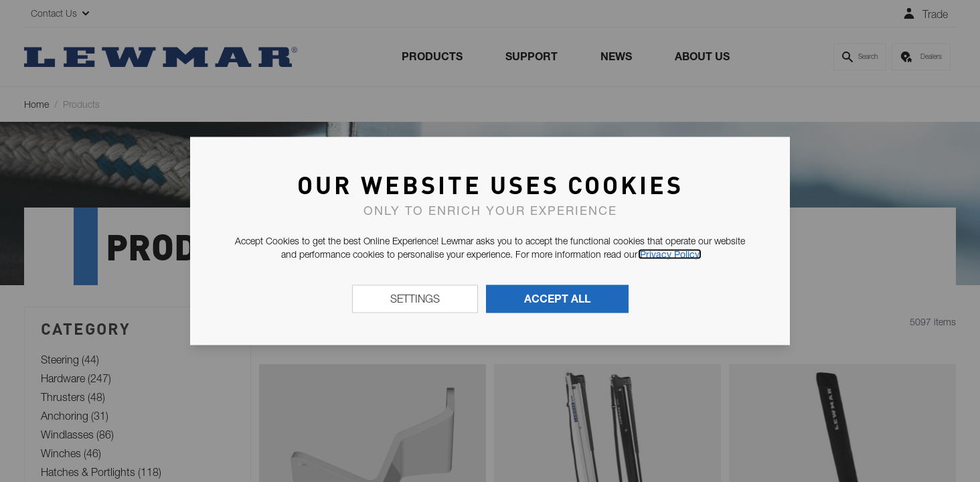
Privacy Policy (670, 254)
